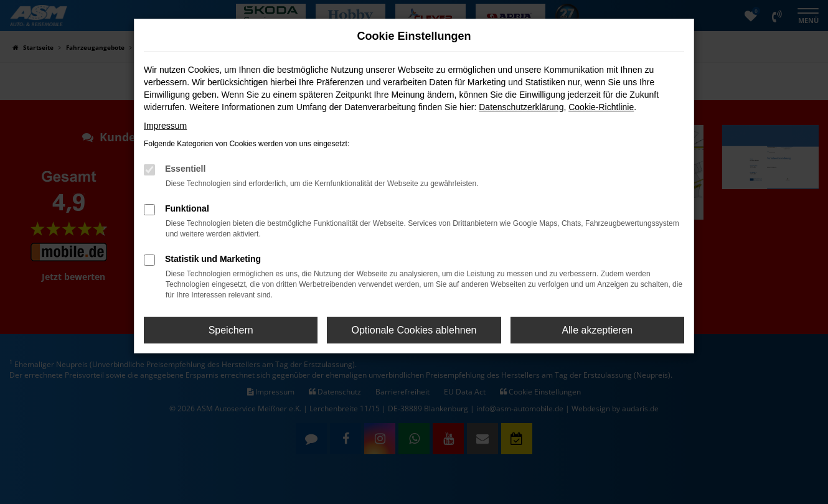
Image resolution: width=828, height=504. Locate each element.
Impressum (165, 126)
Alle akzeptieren (597, 330)
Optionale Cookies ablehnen (414, 330)
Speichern (231, 330)
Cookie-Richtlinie (601, 107)
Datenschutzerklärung (521, 107)
